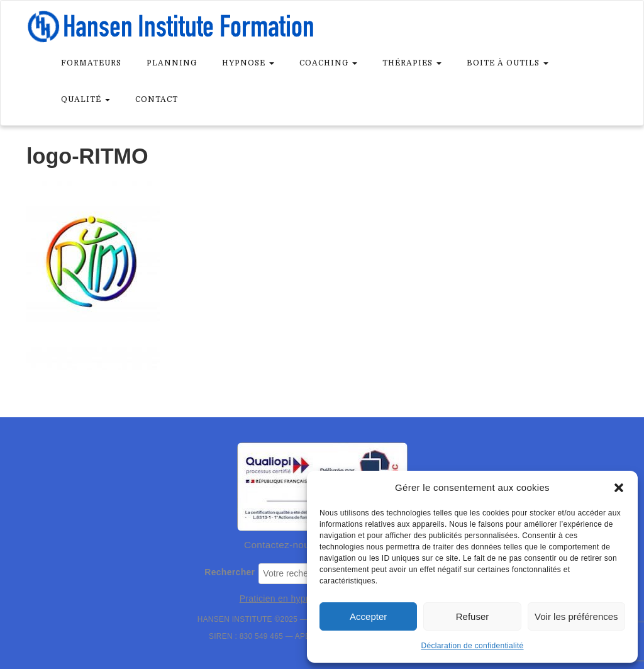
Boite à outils (508, 63)
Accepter (368, 616)
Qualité (86, 99)
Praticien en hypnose (283, 599)
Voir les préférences (576, 616)
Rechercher (230, 572)
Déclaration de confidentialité (472, 646)
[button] (619, 488)
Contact (157, 99)
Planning (172, 63)
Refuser (473, 616)
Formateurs (91, 63)
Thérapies (412, 63)
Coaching (328, 63)
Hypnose (248, 63)
